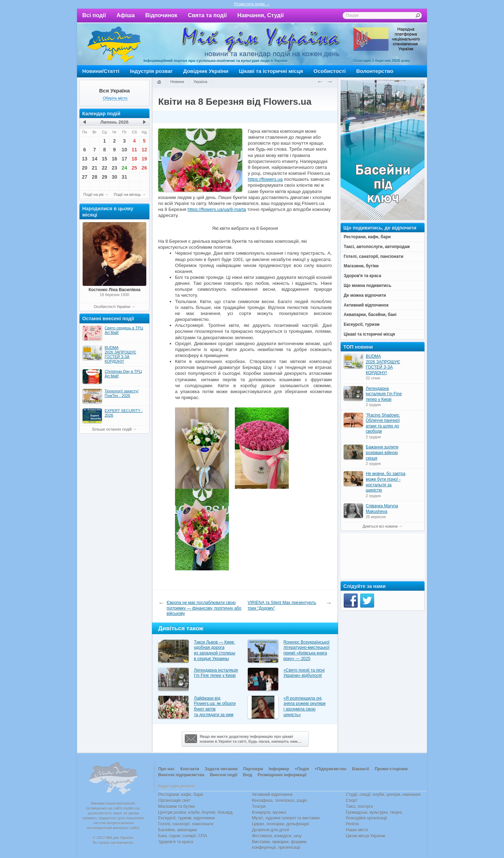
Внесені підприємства (181, 775)
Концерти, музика (269, 812)
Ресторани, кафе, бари (181, 795)
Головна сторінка (159, 82)
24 (125, 168)
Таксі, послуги (359, 806)
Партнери (253, 769)
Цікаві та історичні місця (271, 71)
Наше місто (357, 830)
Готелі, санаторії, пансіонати (186, 824)
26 (144, 168)
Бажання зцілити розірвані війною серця (382, 452)
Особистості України (112, 307)
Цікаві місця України (365, 836)
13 (85, 159)
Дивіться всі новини (380, 526)
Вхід (247, 775)
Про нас (166, 769)
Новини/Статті (101, 71)
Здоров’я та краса (176, 842)
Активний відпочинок (272, 795)
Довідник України (206, 71)
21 (94, 168)
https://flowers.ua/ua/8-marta (217, 209)
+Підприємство (331, 769)
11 (134, 150)
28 (94, 177)
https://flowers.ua (265, 179)
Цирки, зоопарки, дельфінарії (281, 824)
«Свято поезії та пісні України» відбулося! (304, 673)
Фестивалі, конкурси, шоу (277, 836)
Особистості (330, 71)
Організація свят (174, 801)
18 (134, 159)
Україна (201, 82)
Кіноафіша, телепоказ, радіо (280, 801)
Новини (177, 82)
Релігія (352, 824)
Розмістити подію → (252, 4)
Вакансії (361, 769)
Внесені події (224, 775)
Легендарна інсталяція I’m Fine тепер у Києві (216, 673)
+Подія (302, 769)
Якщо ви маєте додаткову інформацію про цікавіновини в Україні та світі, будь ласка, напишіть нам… (243, 739)
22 (105, 168)
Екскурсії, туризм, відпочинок (187, 818)
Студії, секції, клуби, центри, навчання (383, 795)
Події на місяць (127, 194)
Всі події (94, 15)
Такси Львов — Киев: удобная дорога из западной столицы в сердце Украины (215, 650)
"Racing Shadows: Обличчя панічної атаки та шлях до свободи (383, 423)
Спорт (352, 801)
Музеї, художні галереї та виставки (286, 818)
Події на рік (93, 194)
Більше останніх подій (112, 429)
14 (94, 159)
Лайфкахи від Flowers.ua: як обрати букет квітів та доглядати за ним (215, 706)
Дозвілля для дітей (270, 830)
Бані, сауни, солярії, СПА (183, 836)
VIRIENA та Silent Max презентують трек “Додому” (282, 605)
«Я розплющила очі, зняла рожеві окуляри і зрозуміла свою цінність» (305, 706)
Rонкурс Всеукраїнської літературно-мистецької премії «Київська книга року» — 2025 (307, 650)
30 (114, 177)
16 (114, 159)
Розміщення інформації (282, 775)
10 (125, 150)
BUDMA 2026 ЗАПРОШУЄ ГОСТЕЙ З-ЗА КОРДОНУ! (383, 365)
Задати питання (221, 769)
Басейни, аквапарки (178, 830)
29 (105, 177)
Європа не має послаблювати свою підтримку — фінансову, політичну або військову (204, 608)
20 (85, 168)
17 (125, 159)
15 (105, 159)
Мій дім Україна (114, 44)
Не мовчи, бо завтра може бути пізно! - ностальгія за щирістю (386, 482)
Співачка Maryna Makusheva (382, 509)
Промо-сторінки (391, 769)
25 (134, 168)
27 (85, 177)
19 (144, 159)
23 (114, 168)
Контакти (190, 769)
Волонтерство (375, 71)
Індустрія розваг (151, 71)
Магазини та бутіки (176, 806)
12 (144, 150)
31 (125, 177)
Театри (259, 806)
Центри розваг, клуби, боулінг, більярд (195, 812)
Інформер (279, 769)
